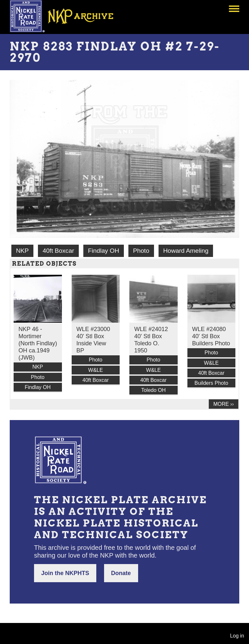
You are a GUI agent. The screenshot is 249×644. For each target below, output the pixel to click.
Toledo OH (153, 390)
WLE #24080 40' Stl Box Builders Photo (211, 336)
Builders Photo (211, 383)
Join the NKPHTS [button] (65, 573)
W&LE (95, 370)
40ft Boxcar (58, 251)
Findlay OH (103, 251)
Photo (141, 251)
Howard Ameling (186, 251)
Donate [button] (121, 573)
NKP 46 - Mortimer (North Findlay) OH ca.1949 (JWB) (38, 343)
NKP (22, 251)
